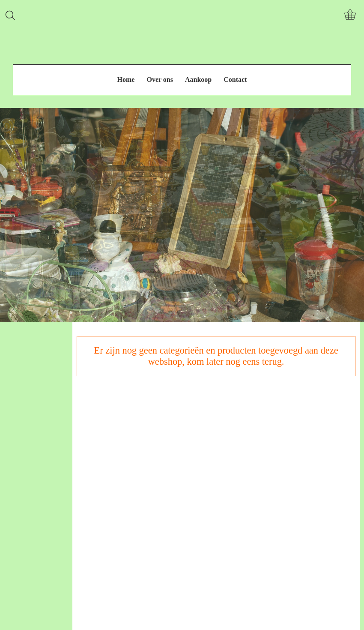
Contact (235, 79)
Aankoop (198, 79)
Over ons (160, 79)
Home (126, 79)
